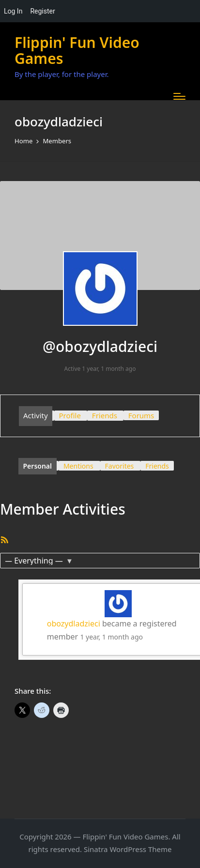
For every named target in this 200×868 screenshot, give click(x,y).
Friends (105, 415)
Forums (141, 415)
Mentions (78, 466)
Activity (36, 415)
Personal (38, 466)
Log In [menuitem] (13, 11)
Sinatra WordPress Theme (128, 849)
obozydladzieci (74, 624)
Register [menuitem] (42, 11)
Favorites (120, 466)
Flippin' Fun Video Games (77, 50)
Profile (70, 415)
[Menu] (179, 96)
